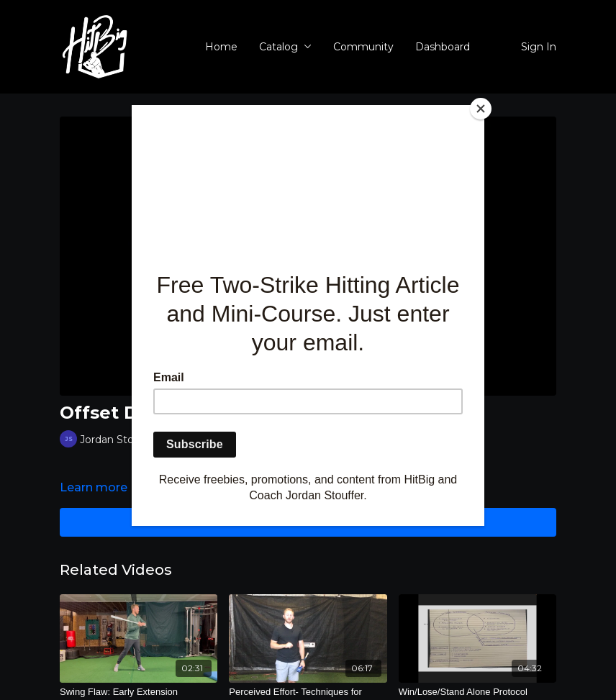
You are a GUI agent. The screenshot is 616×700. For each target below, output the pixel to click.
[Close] (481, 109)
